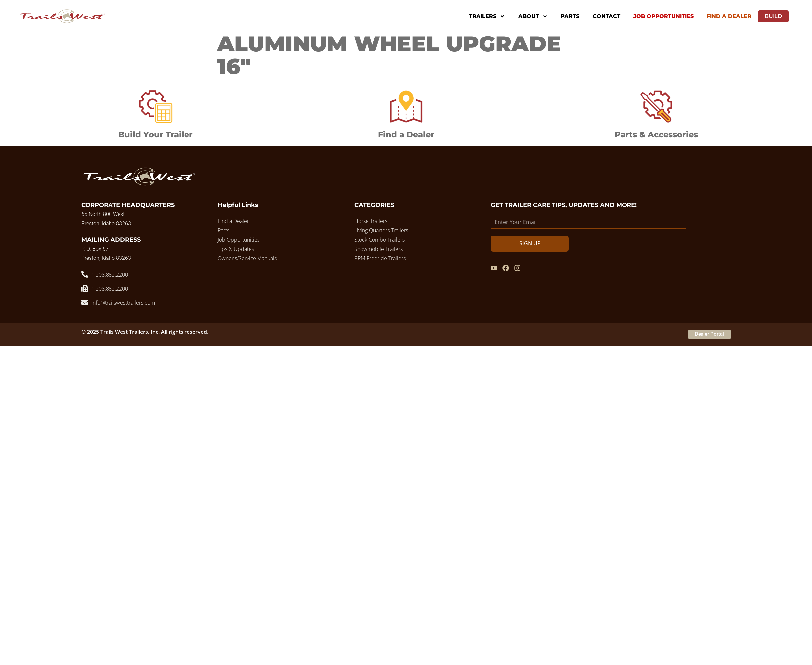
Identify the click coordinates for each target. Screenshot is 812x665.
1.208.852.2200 (110, 275)
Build (773, 16)
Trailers (487, 16)
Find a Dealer (406, 135)
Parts (570, 16)
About (533, 16)
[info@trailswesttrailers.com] (85, 302)
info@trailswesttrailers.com (123, 303)
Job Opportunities (664, 16)
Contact (606, 16)
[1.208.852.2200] (85, 274)
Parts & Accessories (656, 135)
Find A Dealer (729, 16)
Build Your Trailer (156, 135)
